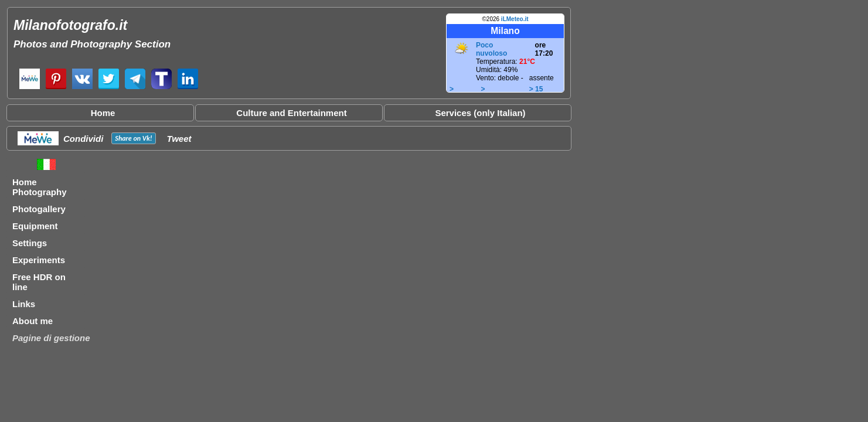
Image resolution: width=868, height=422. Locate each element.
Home (103, 113)
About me (33, 321)
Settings (30, 243)
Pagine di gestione (51, 338)
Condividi (83, 139)
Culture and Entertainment (291, 113)
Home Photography (40, 187)
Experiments (39, 260)
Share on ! (133, 138)
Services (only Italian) (480, 113)
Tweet (179, 139)
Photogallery (39, 209)
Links (24, 304)
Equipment (35, 226)
